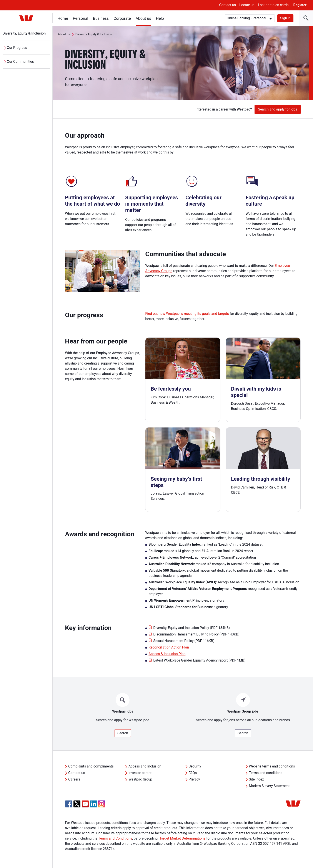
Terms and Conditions (115, 838)
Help (160, 18)
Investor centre (140, 773)
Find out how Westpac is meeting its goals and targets (187, 314)
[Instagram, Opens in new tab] (102, 806)
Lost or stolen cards (273, 5)
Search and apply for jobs (278, 109)
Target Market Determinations (182, 838)
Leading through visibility (261, 479)
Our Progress (17, 48)
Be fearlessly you (171, 389)
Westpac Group (140, 779)
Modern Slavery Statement (269, 786)
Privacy (194, 779)
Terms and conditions (266, 773)
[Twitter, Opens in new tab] (77, 804)
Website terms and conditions (272, 766)
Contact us (227, 5)
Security (195, 766)
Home (63, 18)
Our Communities (20, 62)
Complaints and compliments (91, 766)
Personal (81, 18)
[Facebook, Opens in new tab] (69, 804)
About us (143, 18)
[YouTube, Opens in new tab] (85, 804)
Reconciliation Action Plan (169, 647)
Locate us (247, 5)
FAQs (193, 773)
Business (101, 18)
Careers (74, 779)
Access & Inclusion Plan (167, 654)
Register (300, 5)
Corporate (122, 18)
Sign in (285, 18)
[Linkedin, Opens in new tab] (93, 804)
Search (123, 733)
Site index (256, 779)
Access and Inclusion (145, 766)
